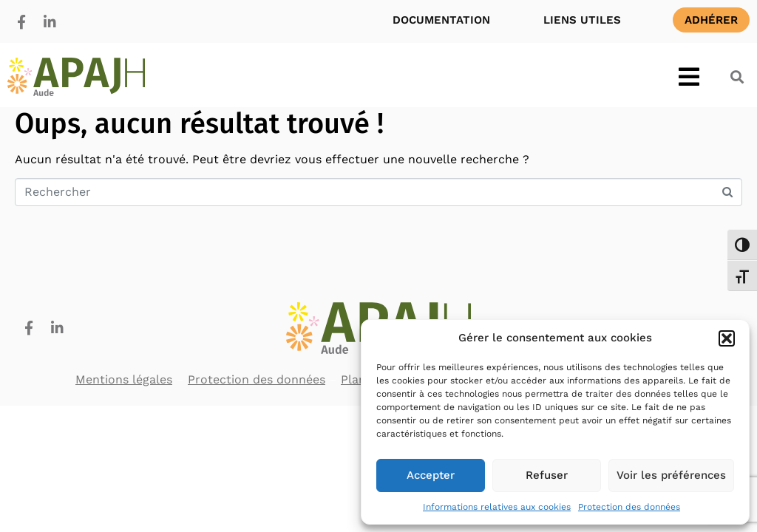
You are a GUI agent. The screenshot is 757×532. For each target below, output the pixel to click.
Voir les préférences (671, 475)
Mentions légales (124, 379)
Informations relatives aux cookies (497, 507)
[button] (727, 338)
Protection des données (629, 507)
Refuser (547, 475)
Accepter (431, 475)
